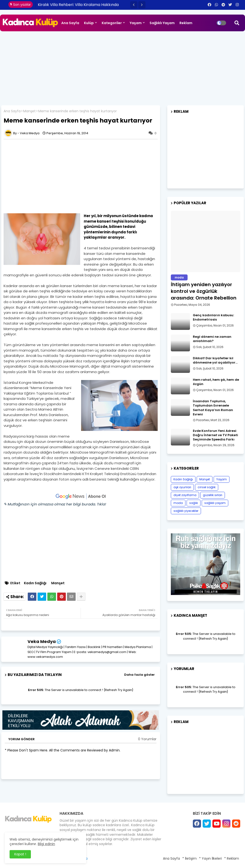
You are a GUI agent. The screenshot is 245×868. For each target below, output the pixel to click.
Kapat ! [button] (20, 854)
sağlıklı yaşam (215, 503)
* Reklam (232, 858)
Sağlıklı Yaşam (162, 23)
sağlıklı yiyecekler (186, 511)
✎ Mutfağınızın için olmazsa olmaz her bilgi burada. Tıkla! (55, 504)
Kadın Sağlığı (35, 583)
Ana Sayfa (70, 23)
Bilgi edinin (46, 844)
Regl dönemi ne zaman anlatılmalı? (212, 339)
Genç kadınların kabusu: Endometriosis (213, 317)
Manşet (29, 111)
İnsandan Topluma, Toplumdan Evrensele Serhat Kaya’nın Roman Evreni (213, 408)
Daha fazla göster (139, 675)
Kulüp (89, 23)
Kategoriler (112, 23)
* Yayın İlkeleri (210, 858)
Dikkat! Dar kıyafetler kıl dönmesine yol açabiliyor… (215, 360)
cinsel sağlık (207, 487)
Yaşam (136, 23)
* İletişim (189, 858)
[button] (134, 5)
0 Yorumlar (147, 739)
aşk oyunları (182, 487)
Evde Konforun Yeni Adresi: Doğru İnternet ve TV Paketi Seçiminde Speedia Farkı (215, 435)
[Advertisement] (122, 67)
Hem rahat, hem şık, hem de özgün (216, 382)
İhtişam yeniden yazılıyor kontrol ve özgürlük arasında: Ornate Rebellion (204, 291)
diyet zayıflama (185, 495)
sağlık (194, 503)
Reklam (186, 23)
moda (178, 503)
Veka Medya (42, 641)
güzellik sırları (213, 495)
